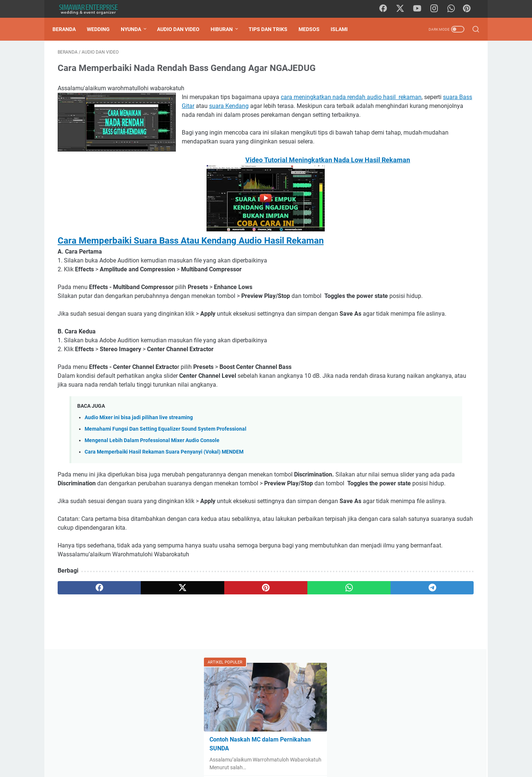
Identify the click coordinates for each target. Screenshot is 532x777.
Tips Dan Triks (273, 29)
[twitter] (404, 9)
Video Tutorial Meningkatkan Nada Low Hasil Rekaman (197, 192)
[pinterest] (197, 673)
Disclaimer (300, 750)
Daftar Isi (192, 750)
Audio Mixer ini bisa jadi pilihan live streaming (139, 476)
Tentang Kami (225, 750)
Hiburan (227, 29)
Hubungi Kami (265, 750)
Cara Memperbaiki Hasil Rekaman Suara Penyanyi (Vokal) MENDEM (164, 510)
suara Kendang (215, 120)
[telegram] (309, 673)
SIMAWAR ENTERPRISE (277, 766)
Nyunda (136, 29)
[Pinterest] (469, 9)
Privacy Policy (335, 750)
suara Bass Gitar (314, 111)
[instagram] (437, 9)
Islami (344, 29)
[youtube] (421, 9)
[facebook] (388, 9)
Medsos (314, 29)
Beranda (69, 29)
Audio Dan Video (183, 29)
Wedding (103, 29)
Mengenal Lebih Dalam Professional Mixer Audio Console (152, 499)
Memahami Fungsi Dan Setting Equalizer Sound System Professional (166, 487)
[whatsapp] (454, 9)
